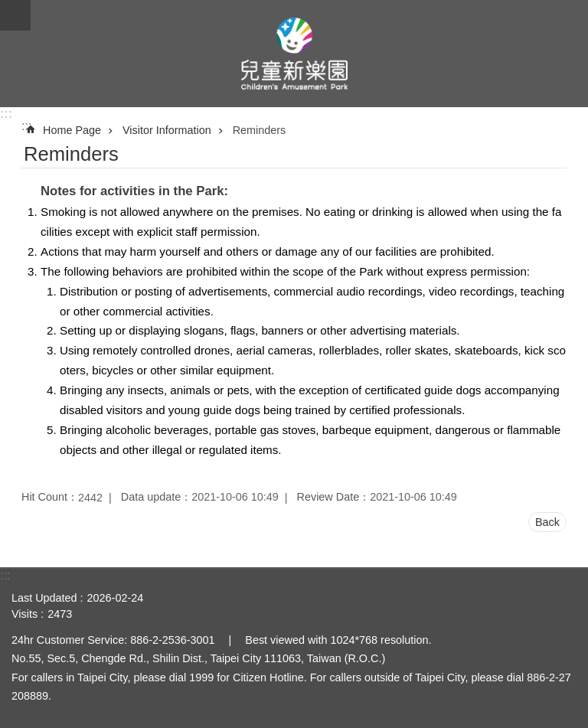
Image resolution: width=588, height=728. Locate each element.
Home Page (72, 130)
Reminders (260, 130)
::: (6, 114)
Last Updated (44, 598)
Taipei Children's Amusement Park (294, 54)
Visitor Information (167, 130)
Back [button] (547, 522)
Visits (24, 614)
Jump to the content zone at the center (8, 8)
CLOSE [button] (15, 15)
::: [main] (26, 126)
